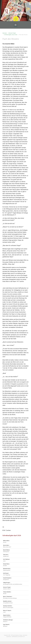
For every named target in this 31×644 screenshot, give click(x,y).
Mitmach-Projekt (12, 33)
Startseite (5, 33)
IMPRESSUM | (15, 637)
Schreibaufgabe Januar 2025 (11, 35)
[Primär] (16, 25)
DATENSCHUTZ (21, 637)
